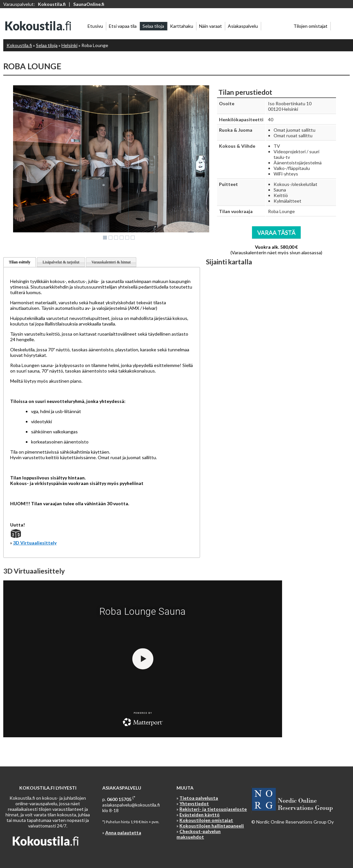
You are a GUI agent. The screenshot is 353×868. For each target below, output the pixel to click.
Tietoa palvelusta (199, 798)
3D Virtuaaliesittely (35, 543)
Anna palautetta (123, 833)
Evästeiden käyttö (200, 815)
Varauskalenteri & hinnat (111, 262)
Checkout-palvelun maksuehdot (199, 834)
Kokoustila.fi (52, 4)
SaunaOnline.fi (89, 4)
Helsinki (69, 45)
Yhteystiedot (194, 803)
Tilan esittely (20, 262)
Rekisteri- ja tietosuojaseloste (213, 809)
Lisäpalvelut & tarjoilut (61, 262)
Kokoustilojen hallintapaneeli (212, 826)
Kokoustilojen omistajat (206, 820)
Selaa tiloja (47, 45)
